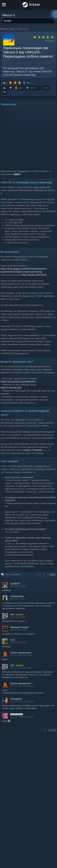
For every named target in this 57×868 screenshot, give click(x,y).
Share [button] (45, 88)
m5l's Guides (23, 29)
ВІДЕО (17, 174)
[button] (5, 83)
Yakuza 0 (4, 29)
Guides (13, 29)
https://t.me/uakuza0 (11, 388)
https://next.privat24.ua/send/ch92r (18, 382)
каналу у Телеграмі (33, 450)
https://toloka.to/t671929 (34, 275)
